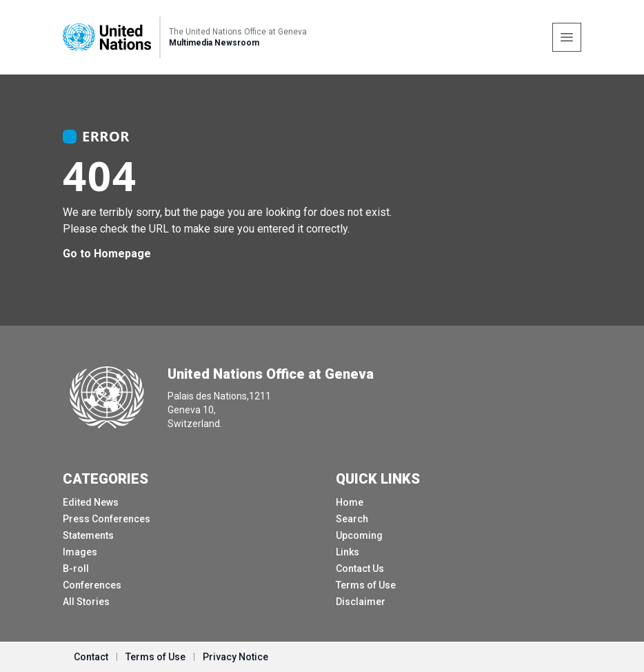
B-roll (76, 569)
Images (80, 552)
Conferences (92, 585)
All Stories (86, 602)
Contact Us (360, 569)
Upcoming (359, 535)
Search (352, 519)
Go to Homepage (107, 254)
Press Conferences (107, 519)
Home (350, 502)
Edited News (91, 502)
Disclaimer (361, 602)
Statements (88, 535)
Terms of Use (366, 585)
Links (348, 552)
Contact (91, 657)
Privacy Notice (235, 657)
